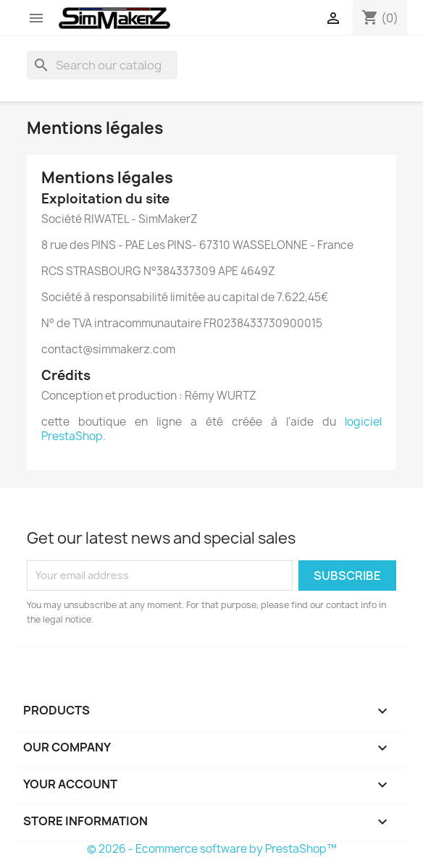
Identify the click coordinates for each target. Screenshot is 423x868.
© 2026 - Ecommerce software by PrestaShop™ (212, 849)
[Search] (102, 65)
